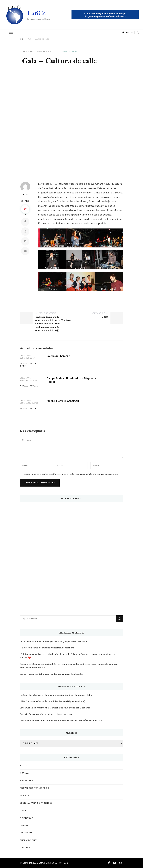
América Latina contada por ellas (55, 714)
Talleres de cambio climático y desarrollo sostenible (47, 648)
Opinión (24, 366)
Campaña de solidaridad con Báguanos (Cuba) (72, 380)
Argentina (26, 781)
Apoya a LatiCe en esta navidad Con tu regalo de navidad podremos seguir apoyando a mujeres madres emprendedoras (69, 666)
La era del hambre (58, 356)
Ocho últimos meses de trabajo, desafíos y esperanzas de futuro (53, 641)
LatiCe (37, 13)
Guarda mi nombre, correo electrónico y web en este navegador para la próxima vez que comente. (71, 474)
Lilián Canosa (27, 701)
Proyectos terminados (34, 788)
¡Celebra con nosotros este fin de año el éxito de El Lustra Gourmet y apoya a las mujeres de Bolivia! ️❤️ (68, 656)
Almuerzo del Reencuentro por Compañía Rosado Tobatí (75, 720)
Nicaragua (27, 818)
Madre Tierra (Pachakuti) (63, 401)
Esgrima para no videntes (36, 803)
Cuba (23, 810)
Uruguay (25, 848)
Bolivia (24, 795)
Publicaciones (29, 840)
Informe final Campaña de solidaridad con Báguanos (63, 708)
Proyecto (26, 833)
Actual (63, 52)
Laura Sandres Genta (31, 720)
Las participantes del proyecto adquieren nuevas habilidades (52, 674)
